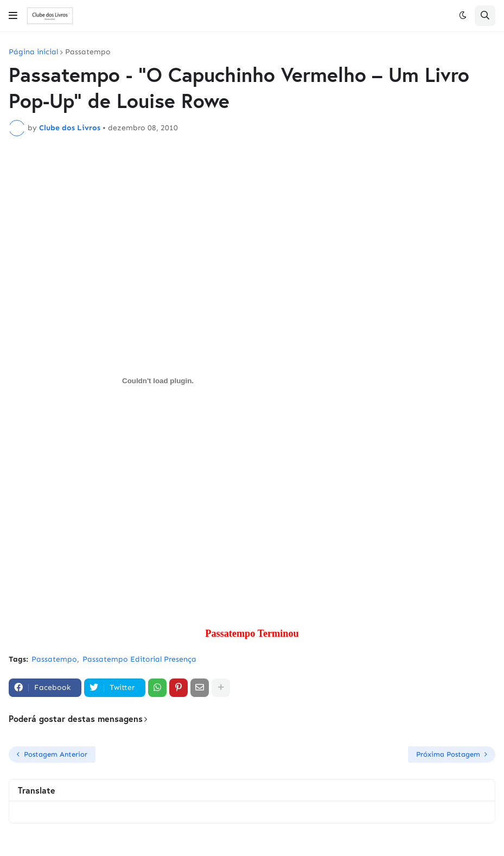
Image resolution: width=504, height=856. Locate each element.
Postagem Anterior (56, 754)
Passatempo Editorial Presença (139, 659)
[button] (13, 16)
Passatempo (88, 52)
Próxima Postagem (448, 754)
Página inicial (33, 52)
